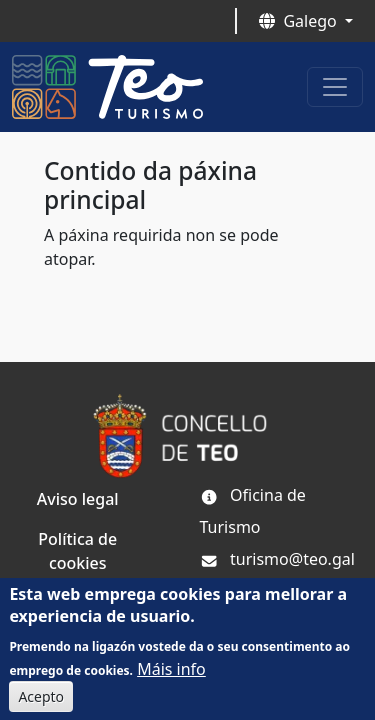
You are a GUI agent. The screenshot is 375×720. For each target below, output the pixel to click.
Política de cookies (77, 551)
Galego (299, 21)
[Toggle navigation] (335, 87)
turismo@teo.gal (277, 559)
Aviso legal (78, 499)
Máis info (171, 677)
